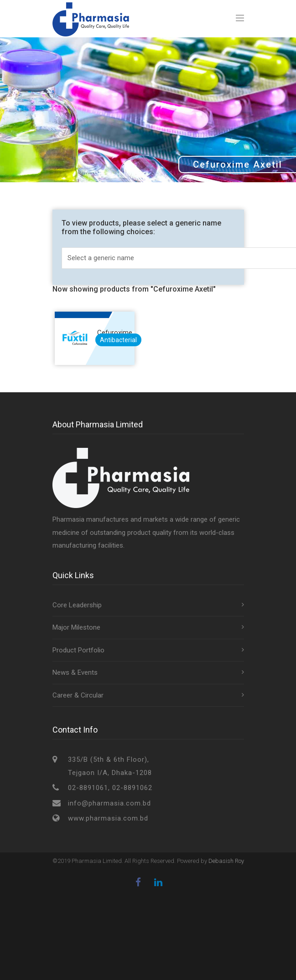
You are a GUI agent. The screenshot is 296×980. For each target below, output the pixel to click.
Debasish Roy (226, 864)
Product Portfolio (78, 653)
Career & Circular (78, 698)
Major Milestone (76, 630)
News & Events (75, 675)
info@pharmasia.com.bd (109, 806)
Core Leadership (77, 608)
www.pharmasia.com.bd (108, 821)
